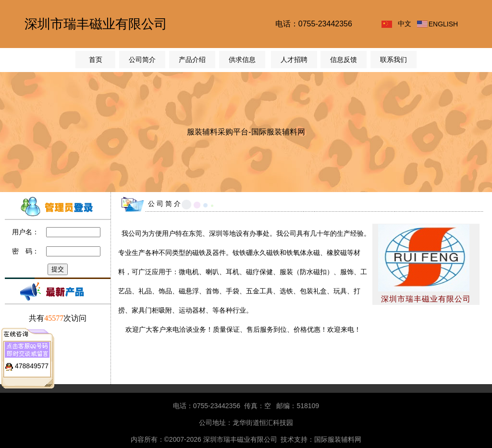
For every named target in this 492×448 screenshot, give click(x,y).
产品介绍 (192, 60)
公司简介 (142, 60)
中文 (405, 24)
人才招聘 (294, 60)
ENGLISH (443, 24)
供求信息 (242, 60)
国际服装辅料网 (338, 439)
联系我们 (394, 60)
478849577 (32, 364)
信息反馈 (344, 60)
